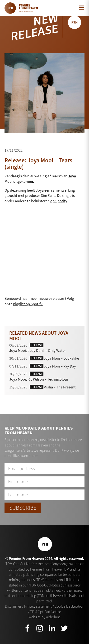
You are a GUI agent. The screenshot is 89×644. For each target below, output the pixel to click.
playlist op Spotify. (28, 304)
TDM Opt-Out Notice (46, 612)
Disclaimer (13, 606)
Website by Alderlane (45, 617)
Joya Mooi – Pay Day (60, 366)
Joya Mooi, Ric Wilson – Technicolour (39, 379)
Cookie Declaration (69, 606)
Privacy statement (38, 606)
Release (37, 345)
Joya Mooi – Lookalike (61, 358)
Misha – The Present (60, 387)
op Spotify (59, 201)
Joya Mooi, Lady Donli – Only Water (38, 351)
